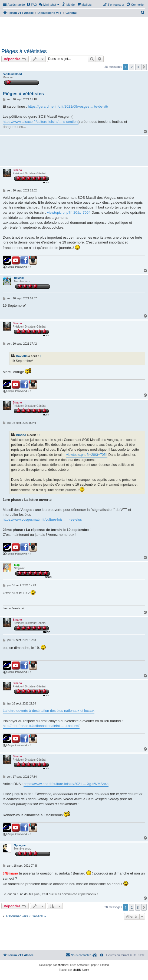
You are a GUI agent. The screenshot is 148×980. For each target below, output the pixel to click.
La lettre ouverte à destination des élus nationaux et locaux (49, 711)
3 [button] (138, 67)
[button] (144, 67)
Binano (17, 170)
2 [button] (132, 67)
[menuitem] (32, 5)
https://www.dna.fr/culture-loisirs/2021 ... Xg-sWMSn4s (66, 784)
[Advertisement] (73, 32)
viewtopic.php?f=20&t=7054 (69, 212)
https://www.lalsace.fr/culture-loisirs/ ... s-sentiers (41, 122)
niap (17, 565)
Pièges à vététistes (24, 51)
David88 (19, 278)
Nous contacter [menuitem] (78, 955)
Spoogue (20, 845)
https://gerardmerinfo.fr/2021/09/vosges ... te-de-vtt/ (68, 106)
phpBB (62, 965)
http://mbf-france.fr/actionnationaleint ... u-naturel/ (41, 726)
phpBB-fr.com (81, 970)
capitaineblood (12, 74)
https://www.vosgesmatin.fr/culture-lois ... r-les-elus (42, 519)
